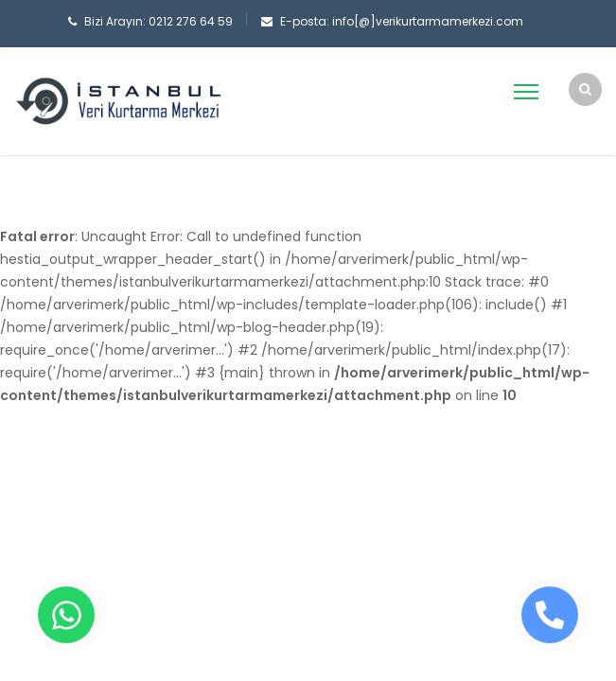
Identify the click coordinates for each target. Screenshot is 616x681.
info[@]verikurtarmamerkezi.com (428, 21)
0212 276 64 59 (191, 21)
